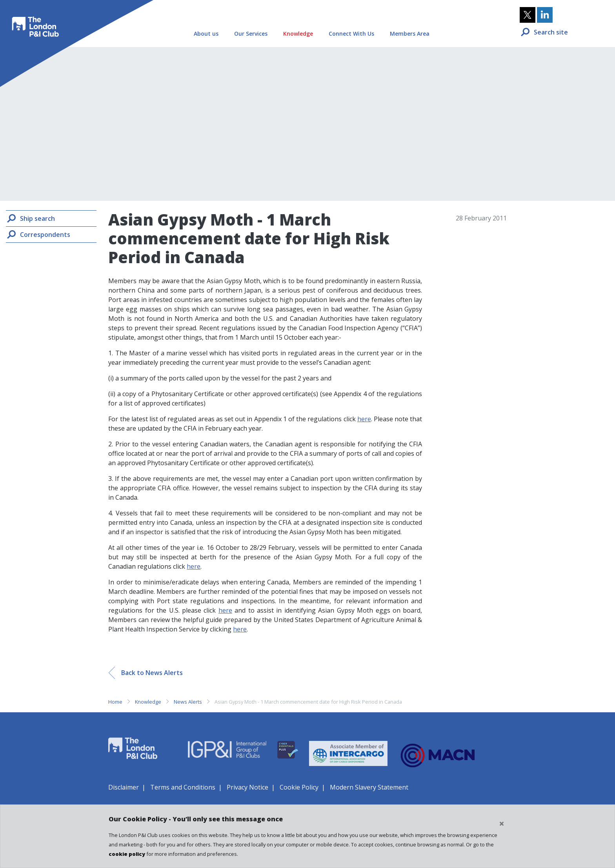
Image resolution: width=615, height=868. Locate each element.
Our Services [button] (251, 34)
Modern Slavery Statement (369, 787)
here (364, 419)
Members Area (410, 34)
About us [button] (206, 34)
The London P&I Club (34, 22)
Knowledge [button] (298, 34)
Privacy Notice (247, 787)
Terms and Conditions (183, 787)
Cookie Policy (299, 787)
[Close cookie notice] (502, 824)
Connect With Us (351, 34)
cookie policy (127, 854)
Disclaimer (124, 787)
